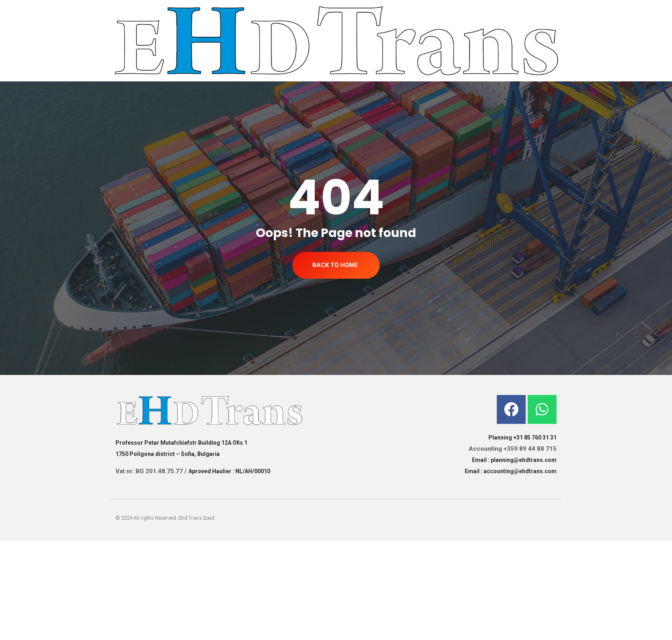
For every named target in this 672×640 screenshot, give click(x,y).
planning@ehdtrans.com (524, 460)
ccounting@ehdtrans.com (522, 471)
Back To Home (335, 265)
